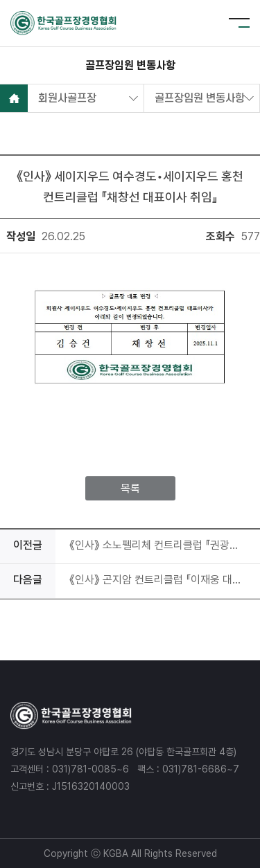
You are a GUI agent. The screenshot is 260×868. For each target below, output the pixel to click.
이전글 (28, 545)
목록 (130, 488)
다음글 (28, 580)
